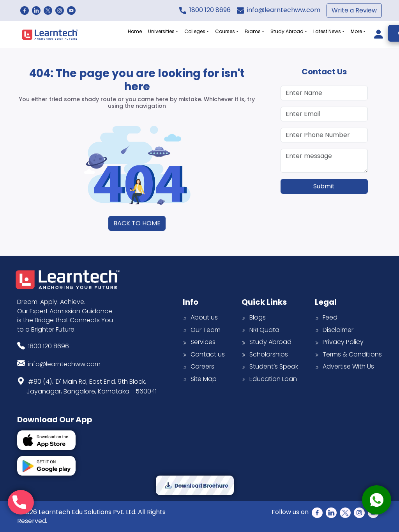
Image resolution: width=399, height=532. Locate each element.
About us (200, 317)
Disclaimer (334, 330)
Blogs (254, 317)
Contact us (204, 354)
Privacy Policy (339, 342)
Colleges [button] (195, 31)
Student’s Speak (270, 366)
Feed (326, 317)
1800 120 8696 (210, 10)
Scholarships (265, 354)
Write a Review (354, 10)
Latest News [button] (327, 31)
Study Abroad (267, 342)
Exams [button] (253, 31)
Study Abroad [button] (287, 31)
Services (199, 342)
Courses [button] (225, 31)
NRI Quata (260, 330)
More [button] (356, 31)
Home (135, 31)
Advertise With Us (344, 366)
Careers (199, 366)
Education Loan (269, 379)
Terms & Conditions (348, 354)
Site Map (200, 379)
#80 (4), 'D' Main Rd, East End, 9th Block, (92, 386)
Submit (324, 186)
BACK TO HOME (137, 223)
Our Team (202, 330)
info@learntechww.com (284, 10)
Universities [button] (161, 31)
